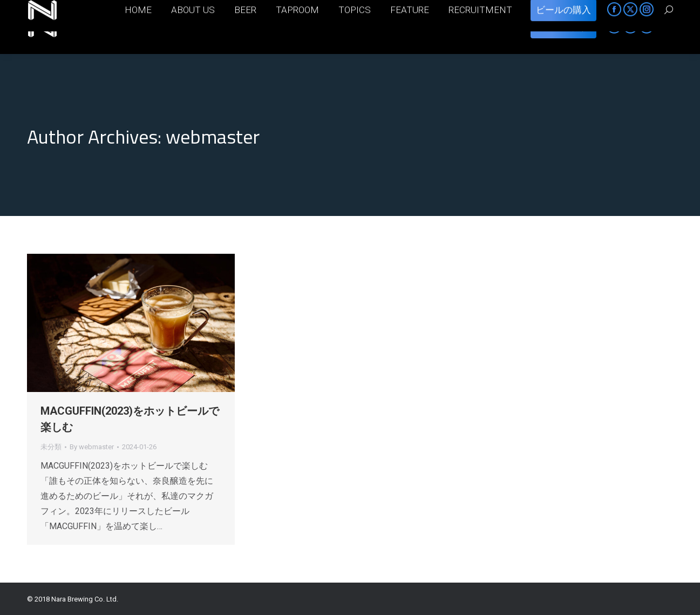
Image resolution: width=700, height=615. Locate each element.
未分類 (51, 447)
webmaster (213, 136)
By (92, 447)
